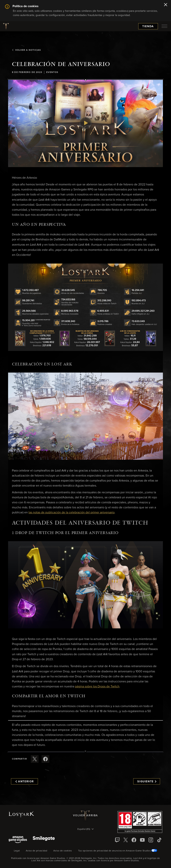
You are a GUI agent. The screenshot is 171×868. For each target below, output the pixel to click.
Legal (17, 851)
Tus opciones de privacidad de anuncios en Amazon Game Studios (118, 851)
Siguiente (147, 782)
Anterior (25, 782)
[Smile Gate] (44, 840)
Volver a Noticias (26, 50)
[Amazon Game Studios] (18, 840)
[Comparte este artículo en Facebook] (45, 759)
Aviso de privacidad (36, 851)
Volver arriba (85, 816)
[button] (85, 123)
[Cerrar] (166, 5)
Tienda (148, 26)
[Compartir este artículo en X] (35, 759)
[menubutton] (164, 26)
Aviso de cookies (63, 851)
